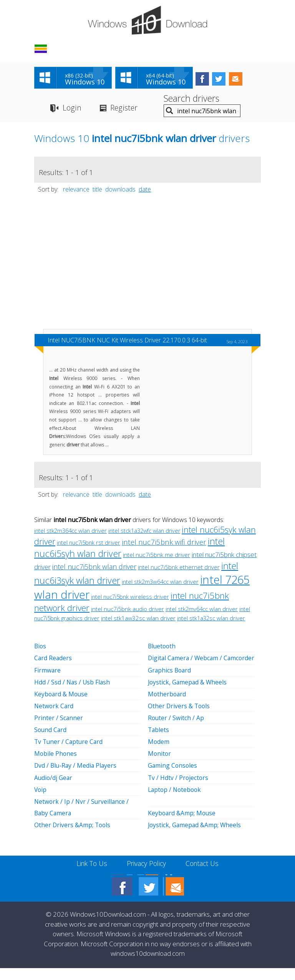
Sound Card (51, 742)
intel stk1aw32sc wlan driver (138, 619)
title (97, 190)
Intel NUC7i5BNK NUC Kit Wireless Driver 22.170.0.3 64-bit (127, 341)
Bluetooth (162, 647)
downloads (120, 190)
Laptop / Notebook (176, 802)
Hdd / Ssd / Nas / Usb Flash (73, 694)
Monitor (160, 766)
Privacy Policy (147, 875)
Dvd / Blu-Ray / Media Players (76, 778)
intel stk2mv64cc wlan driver (202, 610)
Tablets (159, 742)
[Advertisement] (147, 266)
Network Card (54, 718)
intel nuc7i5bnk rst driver (89, 544)
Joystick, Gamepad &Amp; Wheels (195, 837)
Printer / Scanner (59, 730)
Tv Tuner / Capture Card (70, 754)
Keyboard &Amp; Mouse (182, 825)
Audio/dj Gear (54, 790)
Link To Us (90, 875)
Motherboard (167, 706)
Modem (159, 754)
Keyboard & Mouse (62, 706)
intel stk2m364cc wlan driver (70, 532)
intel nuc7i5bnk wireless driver (130, 598)
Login (72, 109)
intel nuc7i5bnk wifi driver (164, 543)
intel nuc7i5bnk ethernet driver (179, 568)
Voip (41, 802)
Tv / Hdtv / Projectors (179, 790)
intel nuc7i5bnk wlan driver (94, 568)
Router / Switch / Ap (176, 730)
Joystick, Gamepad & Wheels (188, 694)
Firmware (48, 683)
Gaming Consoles (173, 778)
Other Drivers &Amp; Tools (73, 837)
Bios (41, 647)
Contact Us (204, 875)
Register (124, 109)
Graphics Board (170, 683)
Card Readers (53, 671)
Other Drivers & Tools (180, 718)
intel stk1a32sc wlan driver (211, 619)
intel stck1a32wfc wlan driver (144, 532)
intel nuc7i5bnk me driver (157, 556)
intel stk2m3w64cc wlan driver (160, 583)
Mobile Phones (56, 766)
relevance (76, 190)
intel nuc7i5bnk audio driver (128, 610)
